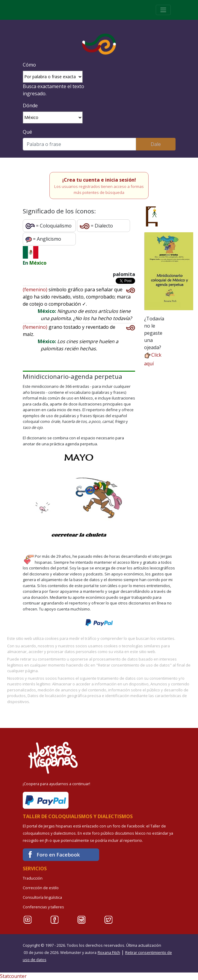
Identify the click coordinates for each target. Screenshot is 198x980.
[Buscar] (80, 144)
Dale (156, 144)
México (38, 263)
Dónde (30, 105)
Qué (27, 132)
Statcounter (13, 976)
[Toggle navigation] (163, 10)
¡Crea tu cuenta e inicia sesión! (99, 180)
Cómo (29, 65)
